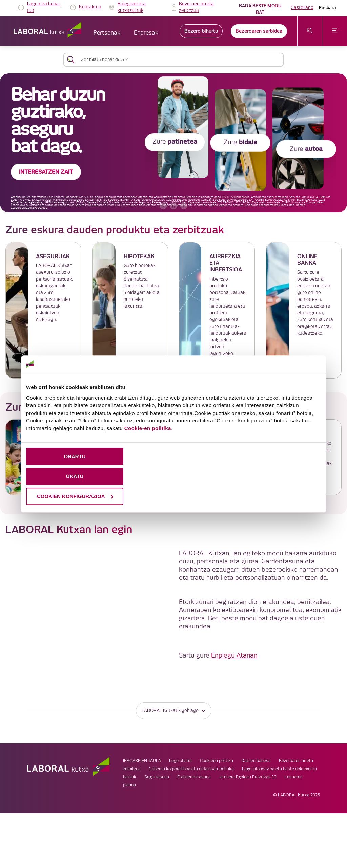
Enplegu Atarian (234, 656)
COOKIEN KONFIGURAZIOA (75, 496)
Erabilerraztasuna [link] (194, 777)
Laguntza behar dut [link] (44, 7)
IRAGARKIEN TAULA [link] (142, 761)
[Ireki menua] (335, 31)
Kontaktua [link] (90, 7)
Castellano (302, 8)
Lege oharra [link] (180, 761)
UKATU (75, 476)
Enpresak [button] (146, 33)
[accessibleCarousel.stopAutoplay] (173, 206)
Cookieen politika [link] (217, 761)
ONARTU (75, 456)
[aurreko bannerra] (163, 206)
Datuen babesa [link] (256, 761)
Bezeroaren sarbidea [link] (259, 31)
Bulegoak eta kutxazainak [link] (132, 7)
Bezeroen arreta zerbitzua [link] (196, 7)
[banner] (173, 143)
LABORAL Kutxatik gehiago (174, 710)
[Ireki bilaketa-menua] (310, 31)
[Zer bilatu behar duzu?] (180, 60)
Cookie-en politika (148, 428)
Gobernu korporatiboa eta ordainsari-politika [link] (191, 769)
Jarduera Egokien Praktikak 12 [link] (248, 777)
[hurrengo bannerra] (184, 206)
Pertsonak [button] (107, 33)
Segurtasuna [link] (157, 777)
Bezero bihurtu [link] (201, 31)
